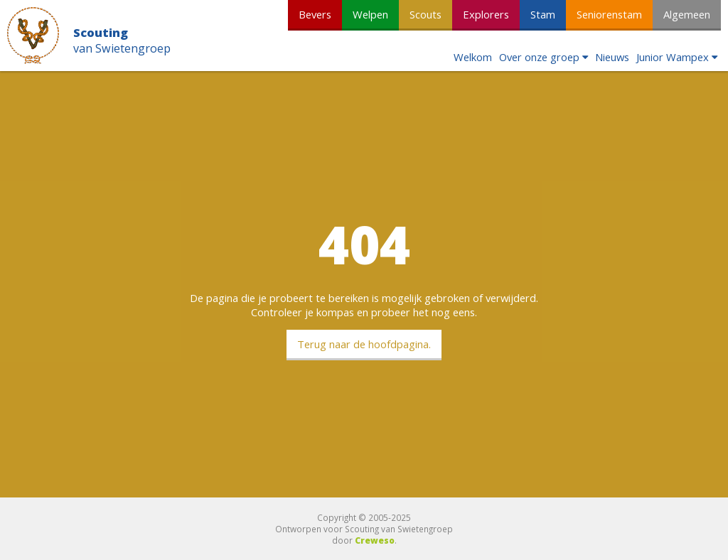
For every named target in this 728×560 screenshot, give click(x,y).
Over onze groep (539, 57)
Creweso (375, 540)
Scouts (425, 14)
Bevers (315, 14)
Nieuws (612, 57)
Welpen (370, 14)
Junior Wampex (673, 57)
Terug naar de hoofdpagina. (364, 344)
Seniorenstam (609, 14)
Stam (543, 14)
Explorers (486, 14)
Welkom (473, 57)
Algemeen (687, 14)
